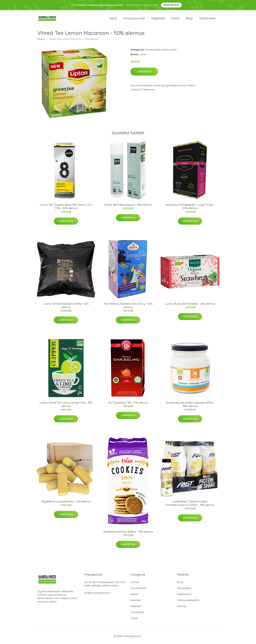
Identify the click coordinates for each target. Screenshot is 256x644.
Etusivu (41, 41)
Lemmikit (136, 602)
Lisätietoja (144, 74)
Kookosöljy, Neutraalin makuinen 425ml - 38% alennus (190, 407)
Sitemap (182, 608)
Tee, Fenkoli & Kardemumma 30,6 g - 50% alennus (128, 308)
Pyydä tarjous (171, 5)
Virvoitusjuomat (134, 19)
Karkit (175, 19)
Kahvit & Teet (169, 52)
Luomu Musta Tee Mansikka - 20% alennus (190, 306)
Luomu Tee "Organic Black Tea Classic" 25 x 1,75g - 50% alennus (66, 209)
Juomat (135, 584)
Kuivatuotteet (153, 52)
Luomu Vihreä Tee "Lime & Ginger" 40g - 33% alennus (66, 407)
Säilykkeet (158, 19)
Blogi (189, 19)
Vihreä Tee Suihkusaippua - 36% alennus (128, 207)
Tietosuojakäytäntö (188, 602)
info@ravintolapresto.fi (97, 595)
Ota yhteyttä (184, 590)
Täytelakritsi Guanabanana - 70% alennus (66, 504)
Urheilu (134, 620)
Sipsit (113, 19)
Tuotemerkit (207, 19)
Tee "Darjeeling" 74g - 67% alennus (128, 405)
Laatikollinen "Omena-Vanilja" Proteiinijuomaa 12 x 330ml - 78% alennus (190, 505)
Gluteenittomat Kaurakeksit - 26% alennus (128, 534)
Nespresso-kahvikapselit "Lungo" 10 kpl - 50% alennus (190, 209)
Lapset (134, 596)
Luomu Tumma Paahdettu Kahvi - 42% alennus (66, 308)
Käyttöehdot (184, 596)
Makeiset (136, 608)
